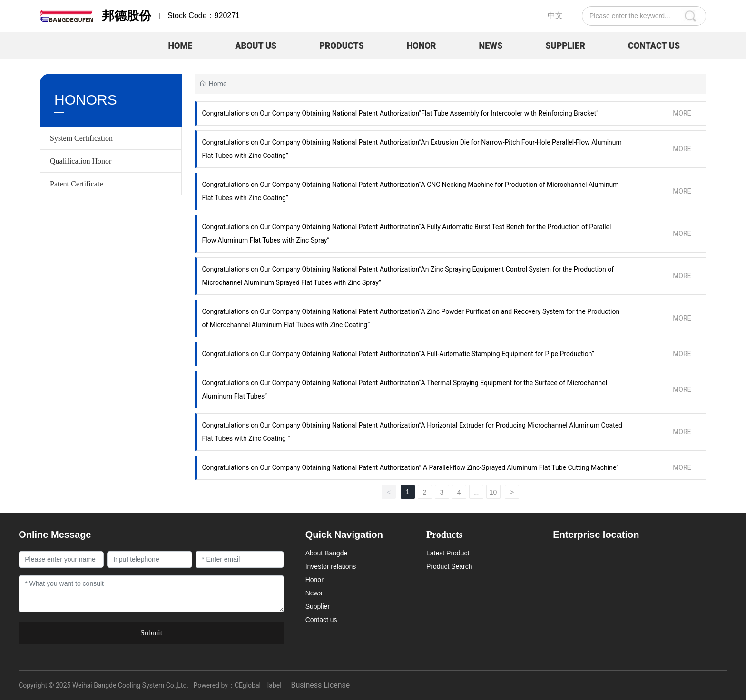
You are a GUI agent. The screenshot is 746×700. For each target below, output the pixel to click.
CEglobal (248, 685)
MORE (682, 113)
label (275, 685)
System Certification (81, 138)
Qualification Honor (81, 161)
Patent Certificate (77, 184)
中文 (555, 15)
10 (493, 492)
